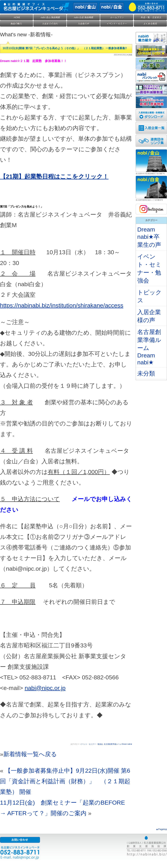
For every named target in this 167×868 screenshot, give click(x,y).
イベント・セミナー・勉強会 (117, 24)
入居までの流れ (50, 24)
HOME (17, 17)
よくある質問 (150, 24)
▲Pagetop (161, 829)
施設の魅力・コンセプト (17, 24)
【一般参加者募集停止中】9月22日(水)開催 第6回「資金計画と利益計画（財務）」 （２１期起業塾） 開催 (65, 781)
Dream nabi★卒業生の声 (149, 237)
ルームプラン (117, 17)
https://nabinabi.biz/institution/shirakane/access (62, 305)
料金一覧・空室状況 (150, 17)
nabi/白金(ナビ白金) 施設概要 (83, 17)
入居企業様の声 (83, 24)
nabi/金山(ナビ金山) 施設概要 (50, 17)
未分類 (146, 373)
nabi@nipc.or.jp (45, 688)
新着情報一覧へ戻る (30, 754)
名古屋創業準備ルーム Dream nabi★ (118, 744)
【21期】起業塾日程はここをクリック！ (54, 176)
